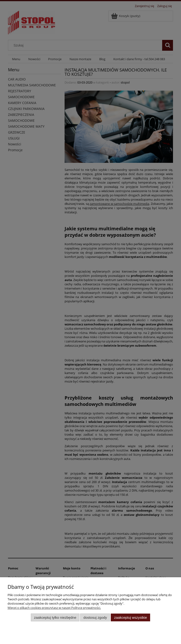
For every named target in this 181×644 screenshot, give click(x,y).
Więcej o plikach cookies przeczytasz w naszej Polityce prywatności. (54, 608)
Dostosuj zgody (95, 617)
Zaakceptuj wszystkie (130, 617)
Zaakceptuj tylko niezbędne (55, 617)
